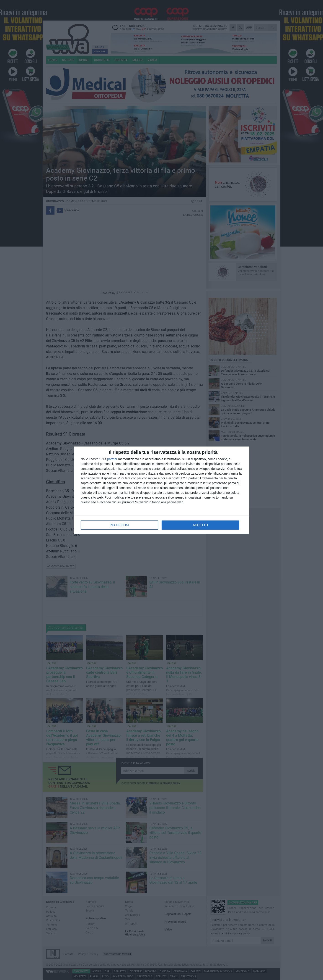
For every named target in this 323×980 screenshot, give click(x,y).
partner (112, 459)
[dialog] (162, 490)
